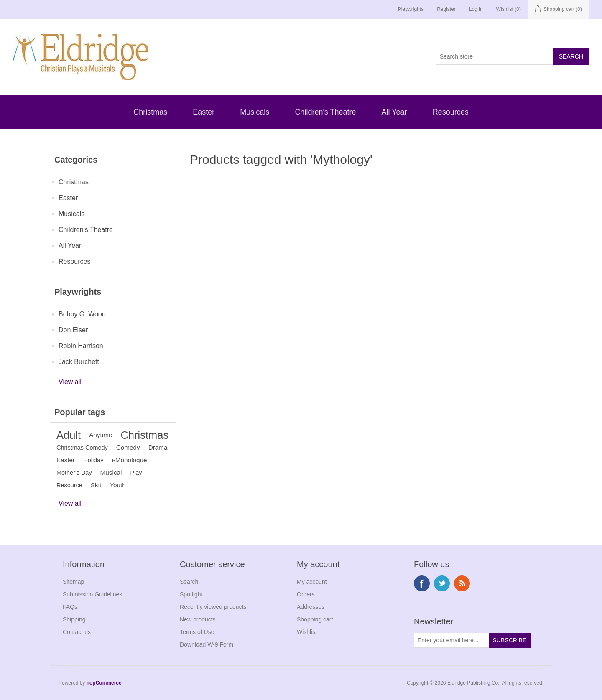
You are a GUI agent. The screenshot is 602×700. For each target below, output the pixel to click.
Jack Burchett (79, 362)
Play (136, 473)
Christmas (150, 112)
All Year (394, 112)
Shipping (74, 619)
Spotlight (191, 594)
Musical (111, 472)
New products (198, 619)
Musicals (255, 112)
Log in (476, 9)
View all (70, 382)
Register (446, 9)
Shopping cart (315, 619)
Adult (69, 435)
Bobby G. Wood (82, 314)
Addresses (311, 607)
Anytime (101, 435)
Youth (118, 485)
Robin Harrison (81, 346)
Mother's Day (74, 473)
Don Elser (73, 330)
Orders (306, 594)
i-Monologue (129, 460)
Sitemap (73, 582)
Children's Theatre (325, 112)
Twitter (442, 583)
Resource (69, 485)
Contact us (77, 632)
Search (189, 582)
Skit (96, 485)
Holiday (93, 460)
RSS (462, 583)
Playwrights (411, 9)
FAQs (70, 607)
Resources (451, 112)
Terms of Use (197, 632)
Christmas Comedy (82, 448)
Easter (204, 112)
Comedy (128, 447)
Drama (158, 447)
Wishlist (307, 632)
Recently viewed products (213, 607)
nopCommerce (104, 683)
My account (312, 582)
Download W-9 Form (207, 644)
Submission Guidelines (92, 594)
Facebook (422, 583)
